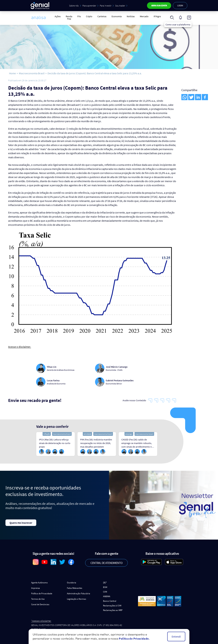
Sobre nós (74, 6)
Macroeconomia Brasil (32, 73)
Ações (58, 16)
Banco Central (110, 601)
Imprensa (36, 588)
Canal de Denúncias (40, 604)
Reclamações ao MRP (113, 610)
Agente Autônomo (39, 583)
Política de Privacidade (42, 593)
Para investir (106, 6)
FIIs (79, 16)
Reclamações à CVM (112, 606)
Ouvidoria (72, 583)
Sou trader (120, 6)
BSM (105, 587)
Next (162, 444)
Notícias (131, 16)
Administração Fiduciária (79, 593)
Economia (117, 16)
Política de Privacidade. (134, 639)
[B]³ (105, 583)
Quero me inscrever (21, 523)
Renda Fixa (69, 18)
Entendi (176, 637)
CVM (105, 592)
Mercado (144, 16)
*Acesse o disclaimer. (41, 621)
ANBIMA (107, 596)
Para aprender (89, 6)
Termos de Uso (38, 599)
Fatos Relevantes (75, 588)
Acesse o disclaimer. (20, 347)
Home (12, 73)
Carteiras (102, 16)
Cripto (89, 16)
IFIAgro (157, 16)
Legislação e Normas (76, 599)
